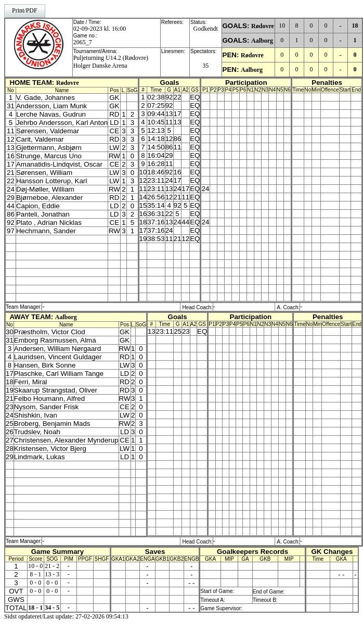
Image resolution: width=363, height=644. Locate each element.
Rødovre (263, 26)
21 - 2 (52, 566)
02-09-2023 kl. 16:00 (100, 29)
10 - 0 (35, 566)
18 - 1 (35, 608)
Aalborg (262, 41)
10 (282, 26)
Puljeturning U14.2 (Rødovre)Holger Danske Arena (111, 62)
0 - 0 (35, 583)
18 (355, 26)
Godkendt (206, 29)
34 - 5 (52, 608)
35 (205, 66)
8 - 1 (35, 574)
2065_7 (83, 42)
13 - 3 (52, 574)
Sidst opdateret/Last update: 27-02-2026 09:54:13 (66, 616)
